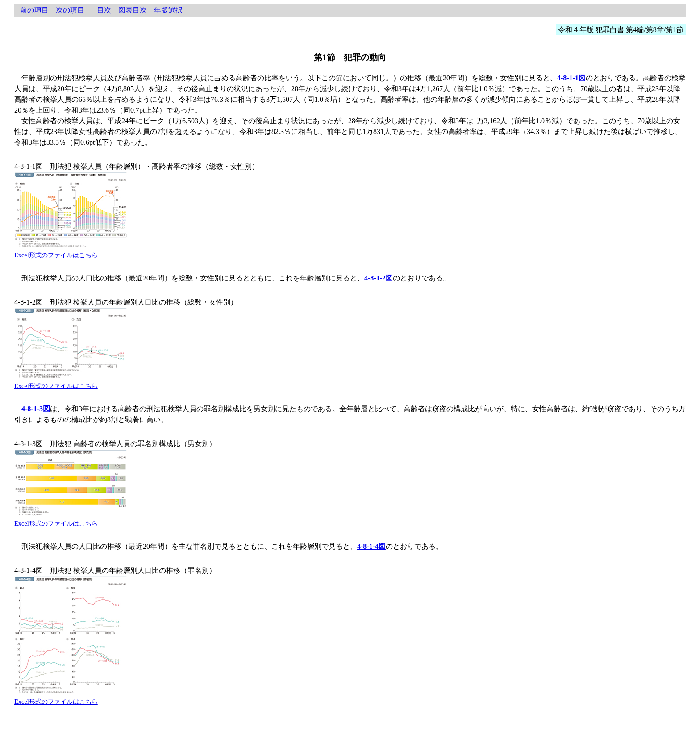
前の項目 (34, 10)
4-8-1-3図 (36, 409)
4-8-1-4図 (371, 546)
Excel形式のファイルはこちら (56, 255)
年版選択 (168, 10)
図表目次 (133, 10)
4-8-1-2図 (379, 278)
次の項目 (70, 10)
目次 (104, 10)
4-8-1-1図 (571, 78)
